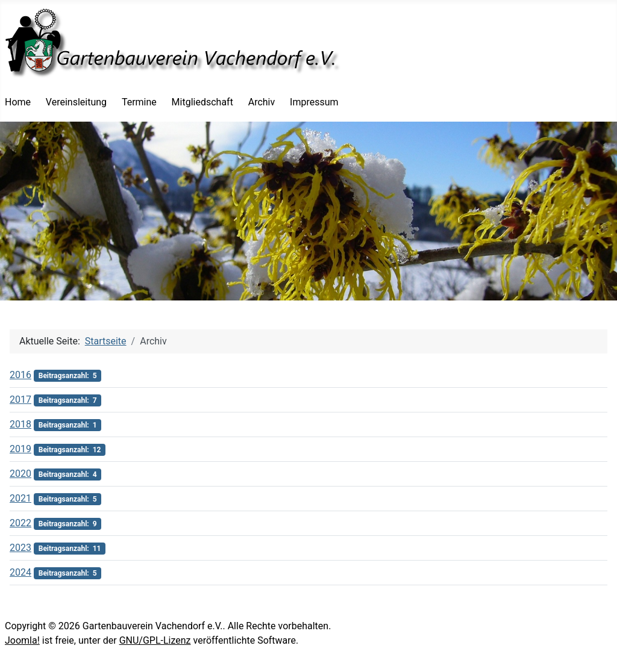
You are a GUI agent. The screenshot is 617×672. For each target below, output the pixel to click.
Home (18, 102)
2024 (20, 572)
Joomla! (22, 640)
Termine (139, 102)
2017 (20, 400)
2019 (20, 449)
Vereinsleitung (76, 102)
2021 (20, 498)
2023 (20, 548)
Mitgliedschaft (202, 102)
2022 (20, 523)
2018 (20, 424)
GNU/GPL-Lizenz (155, 640)
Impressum (314, 102)
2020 (20, 474)
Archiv (262, 102)
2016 (20, 375)
